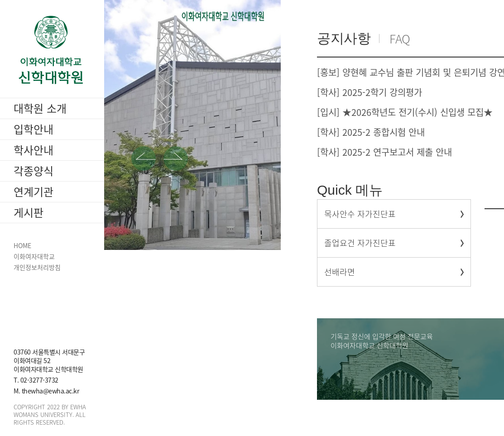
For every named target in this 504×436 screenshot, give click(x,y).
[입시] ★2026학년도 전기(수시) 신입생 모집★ (405, 112)
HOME (22, 246)
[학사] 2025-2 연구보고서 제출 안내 (384, 152)
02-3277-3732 (39, 380)
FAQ (400, 38)
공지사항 (344, 38)
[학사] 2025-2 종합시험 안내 (371, 132)
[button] (144, 158)
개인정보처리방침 (37, 267)
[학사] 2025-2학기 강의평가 (370, 92)
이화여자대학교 (34, 256)
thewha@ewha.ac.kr (50, 391)
